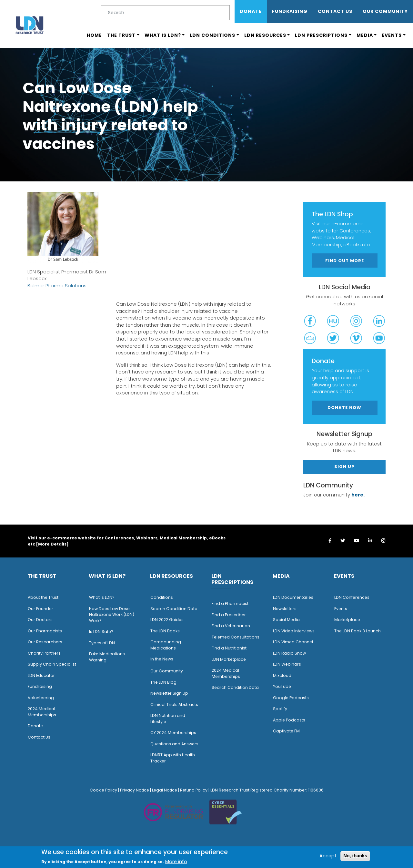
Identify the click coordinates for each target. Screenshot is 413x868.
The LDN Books (165, 631)
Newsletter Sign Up (169, 693)
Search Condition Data (174, 609)
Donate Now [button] (344, 408)
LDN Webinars (287, 664)
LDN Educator (41, 675)
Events (392, 35)
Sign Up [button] (344, 467)
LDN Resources (265, 35)
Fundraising (290, 11)
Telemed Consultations (236, 637)
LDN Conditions (212, 35)
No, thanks (355, 856)
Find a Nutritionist (229, 648)
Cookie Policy (103, 790)
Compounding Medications (166, 645)
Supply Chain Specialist (52, 664)
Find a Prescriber (229, 615)
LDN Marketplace (229, 659)
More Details (52, 544)
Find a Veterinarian (231, 626)
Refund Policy (194, 790)
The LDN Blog (163, 682)
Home (94, 35)
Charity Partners (44, 653)
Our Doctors (40, 620)
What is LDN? (163, 35)
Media (365, 35)
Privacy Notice (135, 790)
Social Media (286, 620)
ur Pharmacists (46, 631)
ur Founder (42, 609)
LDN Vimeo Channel (293, 642)
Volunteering (41, 698)
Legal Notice (165, 790)
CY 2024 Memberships (173, 733)
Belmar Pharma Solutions (57, 286)
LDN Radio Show (289, 653)
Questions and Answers (174, 744)
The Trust (121, 35)
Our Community (167, 671)
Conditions (162, 597)
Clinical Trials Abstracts (174, 705)
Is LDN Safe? (101, 632)
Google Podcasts (291, 698)
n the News (162, 659)
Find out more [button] (345, 261)
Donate (251, 11)
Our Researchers (45, 642)
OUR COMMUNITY (385, 11)
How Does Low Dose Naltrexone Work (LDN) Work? (112, 615)
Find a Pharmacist (230, 603)
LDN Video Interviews (294, 631)
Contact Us (335, 11)
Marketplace (347, 620)
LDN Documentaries (293, 597)
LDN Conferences (352, 597)
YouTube (282, 686)
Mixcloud (282, 675)
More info (176, 862)
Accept (328, 856)
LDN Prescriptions (321, 35)
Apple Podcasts (289, 720)
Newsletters (285, 609)
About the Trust (43, 597)
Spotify (280, 709)
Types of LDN (102, 643)
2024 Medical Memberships (42, 712)
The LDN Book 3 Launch (358, 631)
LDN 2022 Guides (167, 620)
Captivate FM (286, 731)
